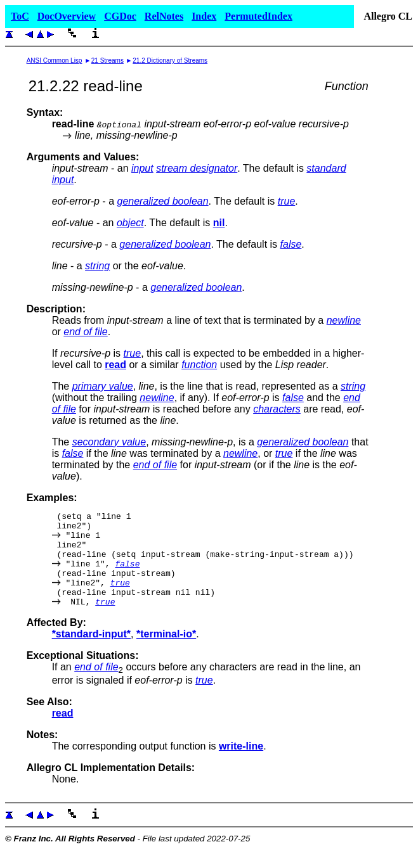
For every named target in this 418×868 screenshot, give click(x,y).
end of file (85, 332)
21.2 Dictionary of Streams (170, 61)
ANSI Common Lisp (55, 61)
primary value (103, 386)
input (142, 168)
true (287, 201)
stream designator (197, 168)
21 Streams (108, 61)
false (291, 244)
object (130, 223)
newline (344, 320)
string (97, 266)
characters (277, 409)
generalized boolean (162, 201)
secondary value (109, 442)
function (199, 365)
